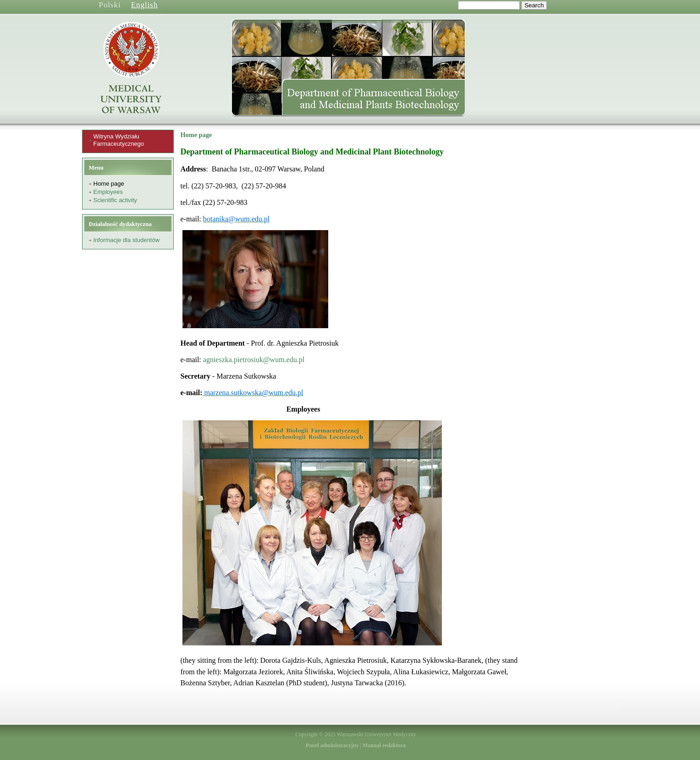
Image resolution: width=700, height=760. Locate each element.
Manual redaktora (384, 745)
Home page (109, 184)
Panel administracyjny (332, 745)
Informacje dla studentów (127, 240)
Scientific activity (115, 200)
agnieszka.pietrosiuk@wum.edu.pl (254, 360)
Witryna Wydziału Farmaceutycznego (119, 140)
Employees (108, 192)
